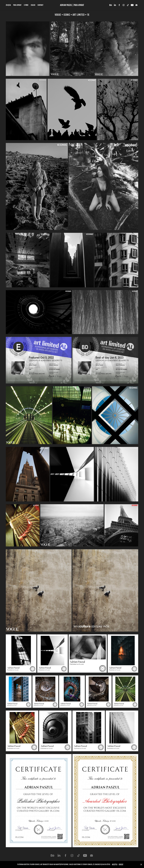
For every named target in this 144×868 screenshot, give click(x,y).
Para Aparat (17, 5)
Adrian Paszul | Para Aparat (72, 5)
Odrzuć (121, 864)
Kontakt (40, 5)
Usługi (33, 5)
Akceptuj (115, 864)
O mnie (26, 5)
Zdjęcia (8, 5)
